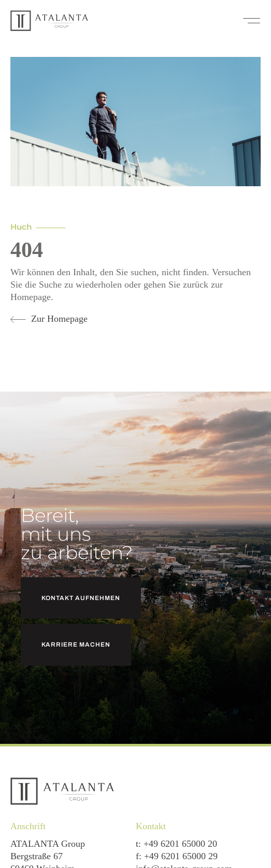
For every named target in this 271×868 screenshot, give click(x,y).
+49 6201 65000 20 (180, 844)
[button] (252, 21)
